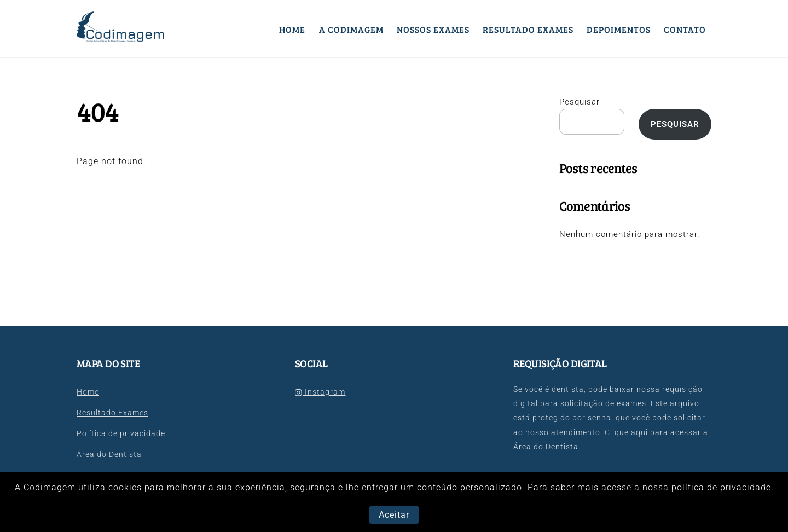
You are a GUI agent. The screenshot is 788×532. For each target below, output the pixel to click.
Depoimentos (619, 29)
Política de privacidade (121, 434)
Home (292, 29)
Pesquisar (580, 102)
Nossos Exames (433, 29)
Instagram (320, 392)
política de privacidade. (723, 487)
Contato (685, 29)
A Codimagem (351, 29)
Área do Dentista (109, 455)
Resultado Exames (528, 29)
